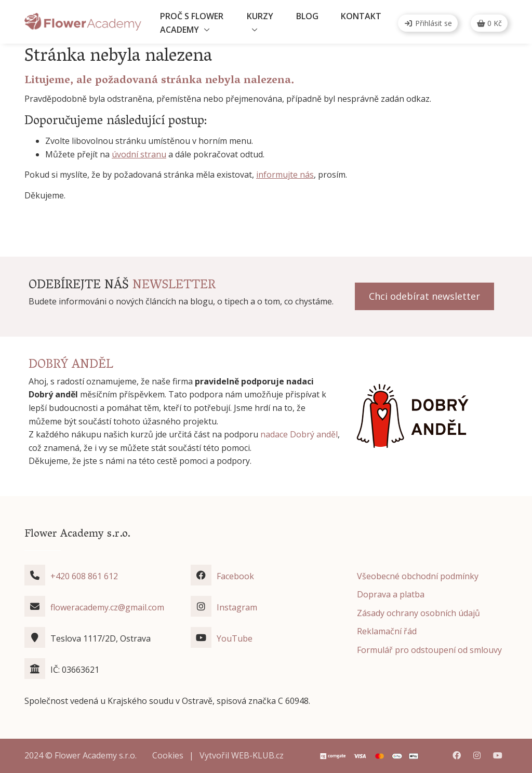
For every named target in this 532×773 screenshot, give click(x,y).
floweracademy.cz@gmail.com (107, 607)
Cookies (168, 755)
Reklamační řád (387, 631)
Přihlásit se (428, 23)
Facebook (235, 576)
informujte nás (285, 175)
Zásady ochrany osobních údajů (418, 613)
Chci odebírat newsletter (424, 296)
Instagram (237, 607)
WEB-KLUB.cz (257, 755)
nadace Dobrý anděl (299, 434)
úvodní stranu (139, 154)
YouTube (235, 638)
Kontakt (361, 16)
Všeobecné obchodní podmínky (418, 576)
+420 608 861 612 (84, 576)
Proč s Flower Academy (192, 23)
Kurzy (260, 16)
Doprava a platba (391, 594)
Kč (489, 23)
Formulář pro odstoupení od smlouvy (429, 650)
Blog (307, 16)
